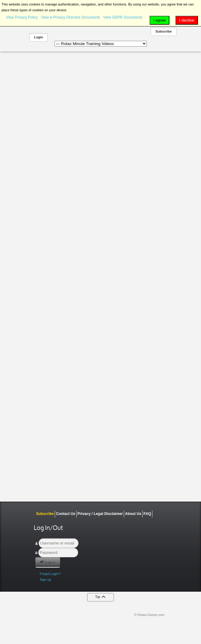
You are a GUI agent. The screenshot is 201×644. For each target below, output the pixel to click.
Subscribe (163, 31)
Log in (48, 562)
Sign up (45, 579)
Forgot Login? (50, 574)
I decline (187, 20)
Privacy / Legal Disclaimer (100, 514)
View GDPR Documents (123, 17)
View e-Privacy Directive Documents (71, 17)
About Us (133, 514)
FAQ (147, 514)
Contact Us (66, 514)
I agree (160, 20)
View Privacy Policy (22, 17)
